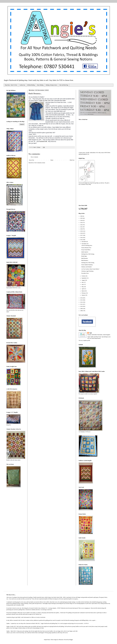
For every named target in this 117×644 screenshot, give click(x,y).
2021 (82, 227)
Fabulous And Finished (86, 267)
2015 (82, 240)
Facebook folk (43, 141)
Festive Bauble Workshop (87, 265)
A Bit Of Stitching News (87, 245)
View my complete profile (84, 340)
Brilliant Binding (31, 85)
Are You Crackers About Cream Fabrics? (90, 269)
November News (85, 273)
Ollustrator (61, 640)
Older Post (72, 160)
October (84, 276)
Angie (90, 333)
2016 (82, 238)
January (83, 295)
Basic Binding (40, 85)
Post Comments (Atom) (40, 163)
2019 (82, 231)
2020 (82, 229)
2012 (82, 302)
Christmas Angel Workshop (87, 271)
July (83, 282)
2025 (82, 218)
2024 (82, 220)
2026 (82, 216)
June (83, 284)
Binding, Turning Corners (51, 85)
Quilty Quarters (85, 252)
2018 (82, 233)
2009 (82, 309)
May (83, 287)
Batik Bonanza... (85, 260)
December (84, 242)
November (84, 244)
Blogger (71, 640)
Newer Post (32, 160)
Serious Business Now (86, 248)
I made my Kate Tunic (44, 101)
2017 (82, 235)
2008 (82, 311)
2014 (82, 298)
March (83, 291)
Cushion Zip (22, 85)
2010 (82, 306)
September (84, 278)
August (83, 280)
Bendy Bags (84, 256)
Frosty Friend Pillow (86, 250)
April (83, 289)
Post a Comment (34, 157)
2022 (82, 225)
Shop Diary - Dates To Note (11, 85)
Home (52, 160)
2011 (82, 304)
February (84, 293)
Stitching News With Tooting (88, 254)
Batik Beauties (85, 258)
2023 (82, 223)
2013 (82, 300)
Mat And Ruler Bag (64, 85)
